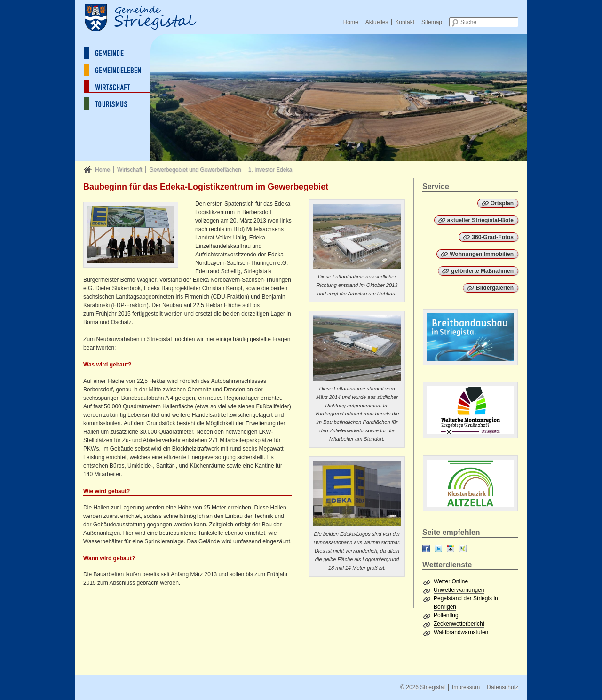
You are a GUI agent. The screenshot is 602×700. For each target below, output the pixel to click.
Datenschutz (503, 687)
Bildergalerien (495, 288)
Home (351, 22)
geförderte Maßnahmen (482, 271)
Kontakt (405, 22)
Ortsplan (502, 203)
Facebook (426, 549)
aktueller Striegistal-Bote (480, 220)
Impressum (466, 687)
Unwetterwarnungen (459, 590)
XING (463, 549)
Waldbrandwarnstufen (461, 632)
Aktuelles (377, 22)
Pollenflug (446, 615)
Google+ (451, 549)
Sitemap (432, 22)
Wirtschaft (130, 170)
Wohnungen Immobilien (482, 254)
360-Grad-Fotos (493, 237)
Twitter (438, 549)
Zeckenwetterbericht (459, 624)
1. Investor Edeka (270, 170)
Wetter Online (451, 581)
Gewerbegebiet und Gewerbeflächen (195, 170)
